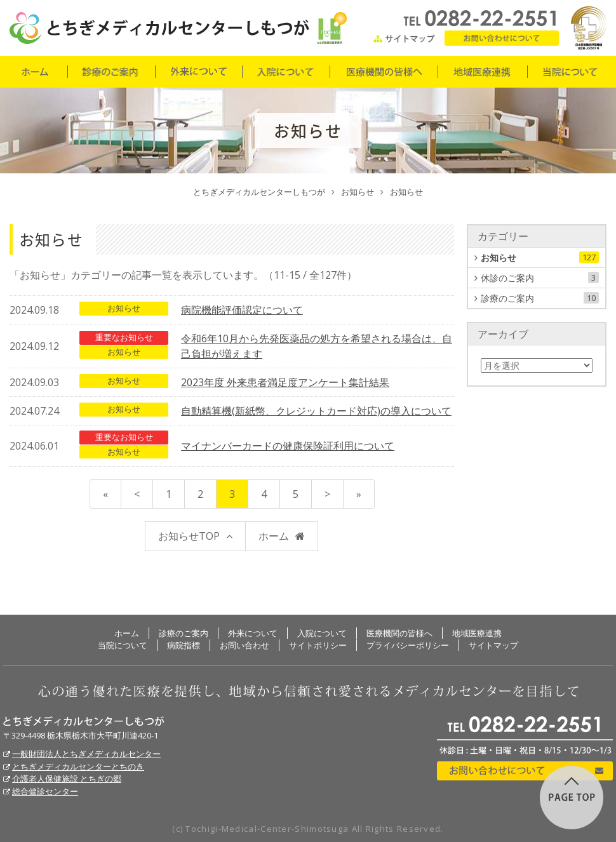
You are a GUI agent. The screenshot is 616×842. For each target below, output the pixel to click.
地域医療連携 (482, 72)
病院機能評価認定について (242, 310)
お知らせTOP (189, 536)
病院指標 (184, 645)
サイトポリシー (318, 645)
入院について (285, 72)
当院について (570, 72)
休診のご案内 (540, 278)
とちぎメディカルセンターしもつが (84, 721)
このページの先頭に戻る (572, 798)
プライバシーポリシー (408, 645)
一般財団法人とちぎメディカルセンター (86, 754)
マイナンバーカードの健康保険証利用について (288, 446)
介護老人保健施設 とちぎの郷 (67, 779)
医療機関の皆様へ (383, 72)
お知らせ (124, 308)
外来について (198, 72)
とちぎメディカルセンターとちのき (78, 766)
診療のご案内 (111, 72)
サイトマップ (405, 38)
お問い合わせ (502, 38)
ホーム (35, 72)
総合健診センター (45, 791)
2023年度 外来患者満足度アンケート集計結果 (285, 382)
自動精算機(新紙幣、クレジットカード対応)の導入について (316, 411)
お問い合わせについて (525, 771)
